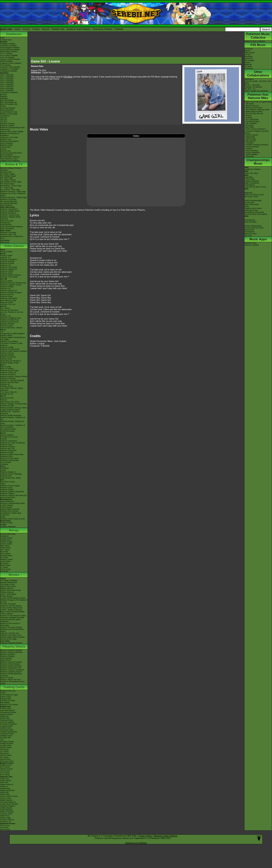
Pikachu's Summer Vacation (11, 650)
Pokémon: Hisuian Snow (10, 215)
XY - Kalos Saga (7, 188)
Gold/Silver (4, 468)
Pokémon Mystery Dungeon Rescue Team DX (11, 294)
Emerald (4, 439)
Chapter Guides (6, 542)
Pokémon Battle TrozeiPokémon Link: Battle (13, 338)
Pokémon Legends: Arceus (11, 285)
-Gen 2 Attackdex (7, 77)
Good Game (249, 230)
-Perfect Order (6, 708)
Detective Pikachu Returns (11, 275)
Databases (14, 34)
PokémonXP (5, 130)
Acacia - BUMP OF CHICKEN (256, 91)
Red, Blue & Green (8, 482)
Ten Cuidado (249, 60)
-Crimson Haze (6, 814)
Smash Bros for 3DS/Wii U (11, 361)
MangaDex (4, 536)
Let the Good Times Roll (254, 228)
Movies (14, 575)
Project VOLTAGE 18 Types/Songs (258, 102)
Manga (14, 530)
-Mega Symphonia (7, 790)
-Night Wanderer (7, 810)
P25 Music (258, 45)
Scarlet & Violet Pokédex (78, 29)
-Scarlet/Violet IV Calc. (9, 112)
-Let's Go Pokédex (7, 57)
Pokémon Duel (6, 359)
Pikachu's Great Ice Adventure (12, 670)
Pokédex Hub (58, 29)
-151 (2, 740)
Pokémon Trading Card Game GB (13, 495)
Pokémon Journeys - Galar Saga (13, 192)
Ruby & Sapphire (7, 435)
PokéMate (4, 464)
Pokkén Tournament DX (9, 322)
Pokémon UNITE (7, 271)
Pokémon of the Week (9, 114)
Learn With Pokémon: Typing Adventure (11, 389)
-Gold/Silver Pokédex (8, 46)
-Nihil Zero (4, 783)
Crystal (3, 470)
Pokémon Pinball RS (8, 451)
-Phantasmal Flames (8, 712)
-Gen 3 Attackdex (7, 79)
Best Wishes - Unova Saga (11, 186)
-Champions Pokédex (9, 71)
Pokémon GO (6, 265)
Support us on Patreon (136, 843)
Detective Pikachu (7, 324)
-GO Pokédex (6, 65)
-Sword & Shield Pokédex (10, 59)
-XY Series (4, 751)
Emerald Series (6, 556)
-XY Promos (5, 773)
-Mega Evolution (7, 714)
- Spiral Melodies (251, 154)
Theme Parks (5, 147)
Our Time (248, 236)
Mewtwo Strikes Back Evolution (12, 637)
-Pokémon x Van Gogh (9, 137)
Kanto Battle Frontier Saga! (11, 182)
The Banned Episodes (9, 203)
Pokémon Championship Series (12, 128)
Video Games (14, 246)
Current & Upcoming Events (11, 153)
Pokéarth (119, 29)
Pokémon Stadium (7, 493)
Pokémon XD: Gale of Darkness (13, 443)
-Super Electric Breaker (9, 804)
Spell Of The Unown (8, 586)
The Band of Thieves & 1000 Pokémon (11, 344)
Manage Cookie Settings (166, 836)
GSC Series (5, 550)
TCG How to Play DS (8, 392)
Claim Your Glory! (251, 173)
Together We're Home (253, 208)
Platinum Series (6, 559)
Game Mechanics (7, 110)
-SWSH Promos (6, 769)
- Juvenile (248, 117)
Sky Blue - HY (250, 89)
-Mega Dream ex (7, 785)
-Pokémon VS (6, 822)
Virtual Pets (5, 515)
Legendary (249, 177)
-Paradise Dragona (8, 806)
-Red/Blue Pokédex (8, 44)
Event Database (6, 155)
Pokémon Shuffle (7, 347)
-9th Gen (4, 118)
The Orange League (8, 176)
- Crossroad (249, 156)
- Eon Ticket (249, 127)
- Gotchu (248, 115)
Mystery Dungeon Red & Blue (12, 454)
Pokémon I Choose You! (10, 633)
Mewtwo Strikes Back (9, 582)
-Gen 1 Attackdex (7, 75)
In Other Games (6, 505)
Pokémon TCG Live (8, 304)
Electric (247, 51)
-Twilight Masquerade (9, 732)
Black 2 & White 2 (7, 369)
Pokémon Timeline (7, 124)
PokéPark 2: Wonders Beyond (12, 380)
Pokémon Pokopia (7, 261)
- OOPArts (248, 149)
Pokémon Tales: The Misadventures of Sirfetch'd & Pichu (12, 236)
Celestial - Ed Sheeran (253, 87)
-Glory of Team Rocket (9, 796)
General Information (8, 534)
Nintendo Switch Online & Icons (12, 519)
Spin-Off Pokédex (7, 100)
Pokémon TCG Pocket (9, 277)
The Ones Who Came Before (256, 214)
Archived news (6, 40)
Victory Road (249, 179)
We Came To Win (251, 197)
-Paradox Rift (5, 738)
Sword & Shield (6, 281)
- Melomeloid (250, 137)
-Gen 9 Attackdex (7, 91)
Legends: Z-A (5, 257)
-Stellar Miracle (6, 808)
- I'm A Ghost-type (251, 119)
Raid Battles (5, 703)
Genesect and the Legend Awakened (10, 620)
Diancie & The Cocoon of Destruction (10, 624)
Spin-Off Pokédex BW (9, 104)
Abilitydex (4, 98)
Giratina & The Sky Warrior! (11, 606)
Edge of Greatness (252, 183)
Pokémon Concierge (8, 233)
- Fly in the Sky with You (254, 114)
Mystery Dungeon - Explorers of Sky (13, 418)
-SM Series (5, 749)
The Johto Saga (6, 178)
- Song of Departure (252, 153)
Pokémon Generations (9, 209)
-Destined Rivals (7, 720)
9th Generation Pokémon (10, 157)
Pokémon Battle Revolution (11, 415)
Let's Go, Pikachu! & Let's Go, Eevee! (12, 313)
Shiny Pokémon (6, 205)
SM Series (4, 571)
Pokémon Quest (7, 326)
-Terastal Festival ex (8, 802)
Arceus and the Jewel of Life (11, 608)
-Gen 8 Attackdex (7, 89)
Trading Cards (14, 687)
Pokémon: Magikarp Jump (10, 318)
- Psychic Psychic (251, 135)
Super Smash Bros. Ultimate (11, 328)
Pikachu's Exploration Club (11, 668)
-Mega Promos (6, 765)
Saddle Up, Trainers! (252, 169)
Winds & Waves (6, 252)
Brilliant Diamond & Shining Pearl (13, 283)
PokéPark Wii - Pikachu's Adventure (10, 413)
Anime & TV (14, 164)
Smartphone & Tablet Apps (11, 513)
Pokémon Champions (9, 259)
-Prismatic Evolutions (8, 724)
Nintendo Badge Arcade (9, 363)
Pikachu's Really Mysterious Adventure (11, 675)
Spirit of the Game (252, 204)
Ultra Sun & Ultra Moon (9, 310)
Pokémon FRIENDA (8, 527)
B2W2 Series (5, 565)
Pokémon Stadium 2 (8, 472)
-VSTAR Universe (7, 820)
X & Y (2, 332)
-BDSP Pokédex (7, 61)
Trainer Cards (6, 697)
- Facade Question (252, 147)
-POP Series (5, 775)
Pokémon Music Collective (258, 36)
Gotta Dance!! (6, 660)
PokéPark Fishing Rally (9, 460)
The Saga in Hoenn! (8, 180)
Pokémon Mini (6, 476)
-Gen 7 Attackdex (7, 87)
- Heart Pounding (251, 151)
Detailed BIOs (6, 540)
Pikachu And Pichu (8, 654)
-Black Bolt (4, 716)
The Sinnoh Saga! (7, 184)
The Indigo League (8, 174)
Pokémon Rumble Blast (9, 382)
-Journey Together (7, 722)
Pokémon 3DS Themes (9, 511)
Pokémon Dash (6, 445)
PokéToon (4, 219)
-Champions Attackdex (9, 92)
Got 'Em (248, 55)
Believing (248, 64)
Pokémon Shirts (6, 145)
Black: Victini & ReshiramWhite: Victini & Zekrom (12, 613)
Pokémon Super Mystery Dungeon (14, 351)
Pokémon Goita (6, 523)
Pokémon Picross (7, 353)
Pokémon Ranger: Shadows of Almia (12, 422)
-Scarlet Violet (6, 746)
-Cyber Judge (5, 818)
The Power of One (7, 584)
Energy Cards (6, 699)
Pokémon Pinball (7, 490)
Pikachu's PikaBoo (7, 656)
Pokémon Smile (6, 296)
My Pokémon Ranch (8, 429)
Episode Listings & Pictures (11, 168)
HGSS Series (5, 561)
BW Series (4, 563)
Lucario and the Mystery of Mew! (13, 598)
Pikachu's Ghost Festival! (10, 664)
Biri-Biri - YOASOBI (252, 85)
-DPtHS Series (6, 755)
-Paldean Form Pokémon (10, 161)
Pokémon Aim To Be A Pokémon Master (13, 194)
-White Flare (5, 718)
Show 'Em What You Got (254, 195)
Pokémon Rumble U (8, 375)
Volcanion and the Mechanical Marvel (12, 630)
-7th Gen (4, 122)
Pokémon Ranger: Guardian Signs (14, 404)
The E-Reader (6, 462)
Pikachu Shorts (14, 647)
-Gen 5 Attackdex (7, 83)
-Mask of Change (7, 812)
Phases (247, 62)
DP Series (4, 557)
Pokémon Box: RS (7, 449)
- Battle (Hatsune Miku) (253, 112)
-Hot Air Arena (6, 798)
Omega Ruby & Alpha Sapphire (12, 334)
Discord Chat (5, 151)
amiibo (3, 517)
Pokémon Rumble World (10, 349)
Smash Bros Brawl (7, 431)
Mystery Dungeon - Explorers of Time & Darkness (13, 426)
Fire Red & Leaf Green (9, 437)
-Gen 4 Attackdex (7, 81)
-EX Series (4, 757)
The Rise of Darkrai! (8, 604)
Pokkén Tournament (8, 357)
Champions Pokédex (103, 29)
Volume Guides (6, 544)
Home (17, 29)
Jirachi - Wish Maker (8, 594)
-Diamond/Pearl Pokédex (10, 50)
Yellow (3, 484)
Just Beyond (249, 232)
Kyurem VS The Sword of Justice (13, 616)
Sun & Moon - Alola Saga (10, 190)
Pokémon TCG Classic (9, 705)
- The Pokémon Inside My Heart (257, 110)
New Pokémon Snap (8, 300)
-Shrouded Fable (7, 730)
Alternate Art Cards (8, 701)
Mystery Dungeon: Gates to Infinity (14, 376)
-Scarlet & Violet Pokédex (10, 67)
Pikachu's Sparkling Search (11, 672)
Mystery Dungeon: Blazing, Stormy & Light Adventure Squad (14, 409)
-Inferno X (4, 786)
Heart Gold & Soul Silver (10, 402)
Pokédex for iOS (7, 394)
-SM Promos (5, 771)
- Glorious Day (250, 139)
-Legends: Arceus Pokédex (11, 63)
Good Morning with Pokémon (12, 227)
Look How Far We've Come (255, 187)
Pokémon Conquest (8, 378)
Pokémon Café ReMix (9, 267)
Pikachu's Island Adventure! (11, 666)
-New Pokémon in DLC (9, 159)
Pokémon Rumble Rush (9, 320)
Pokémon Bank (6, 335)
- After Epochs (250, 141)
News (2, 38)
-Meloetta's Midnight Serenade (12, 618)
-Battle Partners (6, 800)
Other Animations (7, 229)
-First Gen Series (7, 761)
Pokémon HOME (7, 287)
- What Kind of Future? (253, 108)
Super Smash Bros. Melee (10, 478)
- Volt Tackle (249, 104)
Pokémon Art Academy (9, 341)
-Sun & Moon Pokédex (9, 55)
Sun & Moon (5, 308)
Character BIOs (6, 538)
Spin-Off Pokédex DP (8, 102)
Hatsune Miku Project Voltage (12, 131)
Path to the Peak (7, 221)
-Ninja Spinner (6, 781)
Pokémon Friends (7, 263)
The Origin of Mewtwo (9, 580)
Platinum (4, 400)
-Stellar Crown (6, 728)
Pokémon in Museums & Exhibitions (10, 134)
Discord (46, 29)
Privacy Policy (145, 836)
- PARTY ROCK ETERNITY (255, 129)
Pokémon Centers (7, 126)
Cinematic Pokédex (8, 108)
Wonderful (248, 57)
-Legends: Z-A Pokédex (9, 69)
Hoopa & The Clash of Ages (11, 627)
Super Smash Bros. (8, 497)
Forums (26, 29)
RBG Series (5, 546)
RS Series (4, 552)
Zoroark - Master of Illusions (11, 610)
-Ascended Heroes (8, 710)
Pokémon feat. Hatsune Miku (258, 96)
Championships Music (258, 162)
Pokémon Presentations (10, 141)
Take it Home (250, 53)
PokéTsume (5, 242)
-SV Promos (5, 767)
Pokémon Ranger (7, 453)
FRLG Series (5, 554)
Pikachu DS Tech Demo (9, 458)
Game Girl (248, 59)
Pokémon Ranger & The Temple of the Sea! (14, 601)
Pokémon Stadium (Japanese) (12, 492)
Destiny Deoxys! (7, 596)
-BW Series (5, 753)
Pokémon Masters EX (9, 269)
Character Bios (6, 172)
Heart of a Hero (251, 234)
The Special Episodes (9, 201)
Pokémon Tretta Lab (8, 373)
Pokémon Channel (7, 447)
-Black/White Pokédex (9, 51)
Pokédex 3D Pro (7, 386)
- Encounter (249, 125)
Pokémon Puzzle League (10, 486)
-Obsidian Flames (7, 742)
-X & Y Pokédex (6, 53)
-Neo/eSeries (5, 759)
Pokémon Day (6, 139)
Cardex (3, 106)
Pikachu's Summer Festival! (11, 662)
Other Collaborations (258, 74)
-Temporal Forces (7, 734)
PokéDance (249, 79)
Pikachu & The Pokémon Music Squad (12, 683)
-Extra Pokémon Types (9, 695)
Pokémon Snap (6, 488)
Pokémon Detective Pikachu (11, 643)
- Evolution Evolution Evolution (256, 145)
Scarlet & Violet (6, 256)
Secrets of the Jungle (8, 639)
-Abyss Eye (5, 779)
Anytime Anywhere (252, 181)
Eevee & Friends (7, 678)
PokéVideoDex (6, 225)
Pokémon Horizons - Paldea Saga (13, 197)
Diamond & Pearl (7, 398)
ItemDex (4, 94)
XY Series (4, 567)
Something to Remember (254, 212)
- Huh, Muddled (251, 123)
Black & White (6, 367)
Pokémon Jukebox (252, 245)
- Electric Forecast (252, 106)
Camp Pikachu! (6, 658)
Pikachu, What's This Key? (11, 680)
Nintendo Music (251, 243)
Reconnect (249, 68)
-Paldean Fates (6, 736)
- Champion (249, 143)
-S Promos (4, 827)
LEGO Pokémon (7, 143)
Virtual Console (6, 507)
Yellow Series (5, 548)
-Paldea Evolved (7, 744)
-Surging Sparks (7, 726)
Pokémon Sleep (6, 273)
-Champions (5, 116)
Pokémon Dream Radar (9, 371)
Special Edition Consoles (10, 509)
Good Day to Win (251, 210)
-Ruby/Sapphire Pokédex (10, 48)
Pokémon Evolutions (8, 213)
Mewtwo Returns (7, 588)
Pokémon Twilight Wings (10, 211)
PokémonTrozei (6, 456)
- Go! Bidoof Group (252, 121)
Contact (36, 29)
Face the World (250, 222)
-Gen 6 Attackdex (7, 85)
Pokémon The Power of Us (11, 635)
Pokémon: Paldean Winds (10, 217)
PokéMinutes (5, 223)
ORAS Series (5, 569)
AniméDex (4, 170)
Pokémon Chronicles (8, 199)
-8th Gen (4, 120)
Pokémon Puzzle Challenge (11, 474)
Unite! (247, 206)
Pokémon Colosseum (9, 441)
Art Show (248, 66)
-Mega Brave (5, 788)
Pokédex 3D (5, 384)
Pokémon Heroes (7, 592)
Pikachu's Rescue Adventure (11, 652)
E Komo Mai (249, 202)
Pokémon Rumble (7, 406)
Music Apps (258, 239)
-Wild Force (5, 816)
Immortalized (250, 185)
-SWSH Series (6, 747)
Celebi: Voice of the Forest (11, 590)
